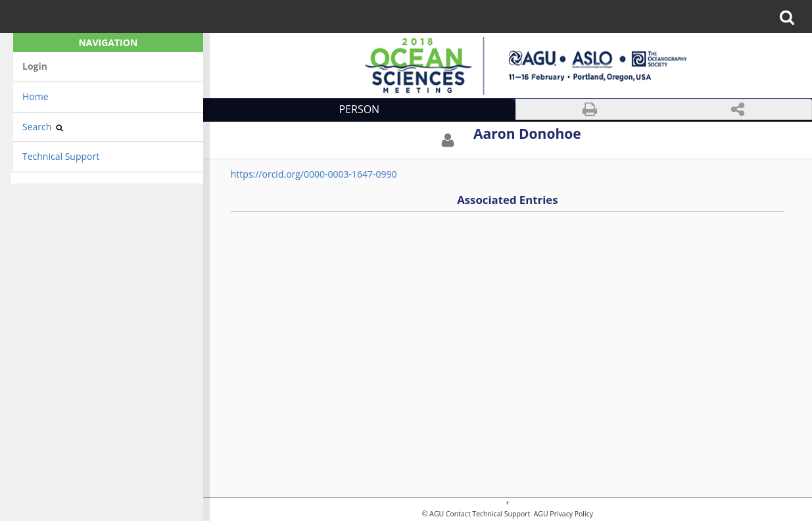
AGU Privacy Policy (562, 514)
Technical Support (61, 156)
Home (36, 96)
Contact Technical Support (488, 514)
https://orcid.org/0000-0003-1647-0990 (314, 174)
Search (43, 127)
